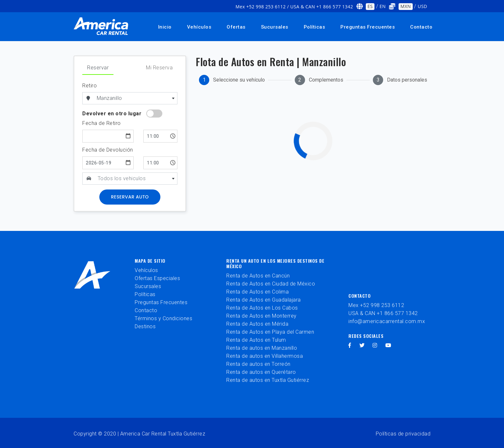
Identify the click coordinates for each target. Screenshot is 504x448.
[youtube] (388, 345)
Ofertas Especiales (157, 278)
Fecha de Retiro (102, 123)
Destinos (145, 326)
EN (383, 6)
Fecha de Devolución (108, 150)
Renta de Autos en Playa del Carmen (270, 332)
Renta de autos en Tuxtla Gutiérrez (268, 380)
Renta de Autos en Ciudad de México (271, 284)
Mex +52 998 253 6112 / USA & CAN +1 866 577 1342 (294, 7)
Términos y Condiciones (163, 318)
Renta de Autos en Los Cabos (262, 308)
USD (422, 6)
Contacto (421, 27)
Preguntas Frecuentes (368, 27)
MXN (406, 6)
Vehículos (199, 27)
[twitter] (362, 345)
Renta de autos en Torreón (258, 364)
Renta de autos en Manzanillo (262, 348)
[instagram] (375, 345)
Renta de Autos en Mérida (257, 324)
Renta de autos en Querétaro (261, 372)
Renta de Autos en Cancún (258, 276)
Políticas (315, 27)
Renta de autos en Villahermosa (265, 356)
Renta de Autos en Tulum (256, 340)
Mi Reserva (159, 68)
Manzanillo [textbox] (109, 98)
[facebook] (350, 345)
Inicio (165, 27)
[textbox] (136, 179)
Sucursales (275, 27)
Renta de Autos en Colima (257, 292)
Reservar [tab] (98, 68)
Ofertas (236, 27)
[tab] (232, 80)
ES (370, 6)
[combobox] (136, 98)
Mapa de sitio (150, 261)
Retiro (90, 86)
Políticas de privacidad (403, 434)
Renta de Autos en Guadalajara (264, 300)
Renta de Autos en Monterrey (261, 316)
